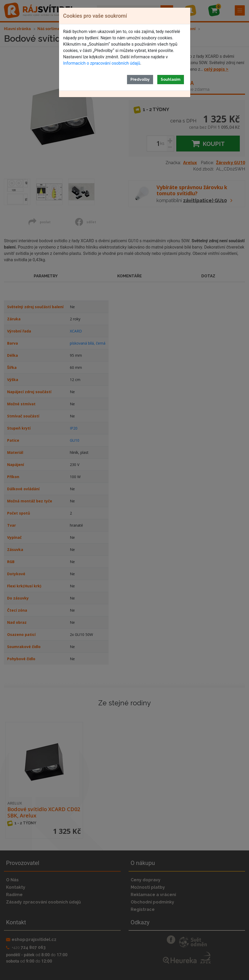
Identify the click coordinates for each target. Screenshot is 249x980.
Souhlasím (171, 79)
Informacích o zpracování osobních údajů (102, 63)
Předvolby (140, 79)
